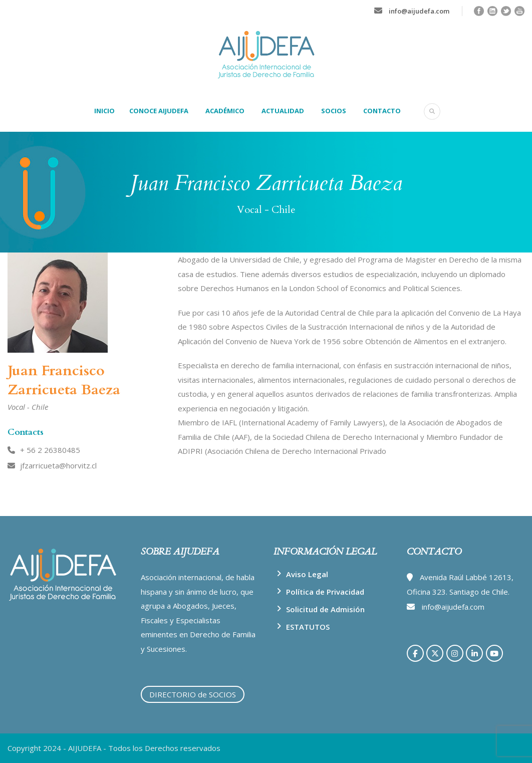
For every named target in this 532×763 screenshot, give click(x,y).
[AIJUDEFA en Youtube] (494, 653)
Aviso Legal (307, 574)
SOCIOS (334, 111)
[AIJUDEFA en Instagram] (455, 653)
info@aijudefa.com (419, 11)
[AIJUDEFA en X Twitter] (435, 653)
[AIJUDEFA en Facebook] (415, 653)
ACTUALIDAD (283, 111)
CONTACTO (382, 111)
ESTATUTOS (308, 627)
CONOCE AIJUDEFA (159, 111)
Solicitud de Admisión (325, 609)
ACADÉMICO (225, 111)
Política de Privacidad (325, 592)
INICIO (104, 111)
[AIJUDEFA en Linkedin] (474, 653)
